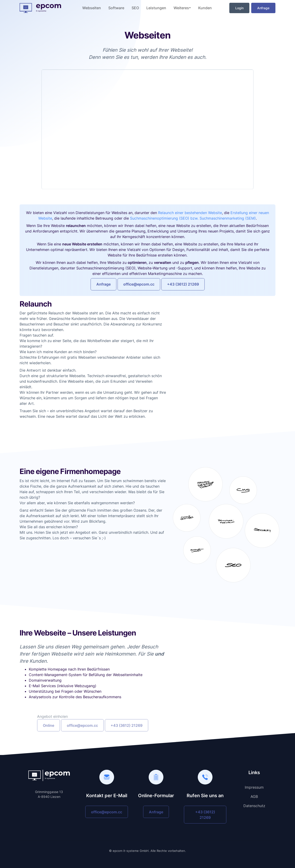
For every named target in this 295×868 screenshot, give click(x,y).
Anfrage (263, 8)
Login (239, 8)
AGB (254, 796)
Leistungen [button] (156, 8)
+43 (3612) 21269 (183, 284)
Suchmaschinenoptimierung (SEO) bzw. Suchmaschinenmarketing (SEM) (193, 218)
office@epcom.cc (139, 284)
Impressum (254, 787)
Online (49, 735)
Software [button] (116, 8)
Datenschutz (254, 806)
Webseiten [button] (92, 8)
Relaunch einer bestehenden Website (190, 213)
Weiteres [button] (181, 8)
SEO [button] (135, 8)
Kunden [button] (205, 8)
